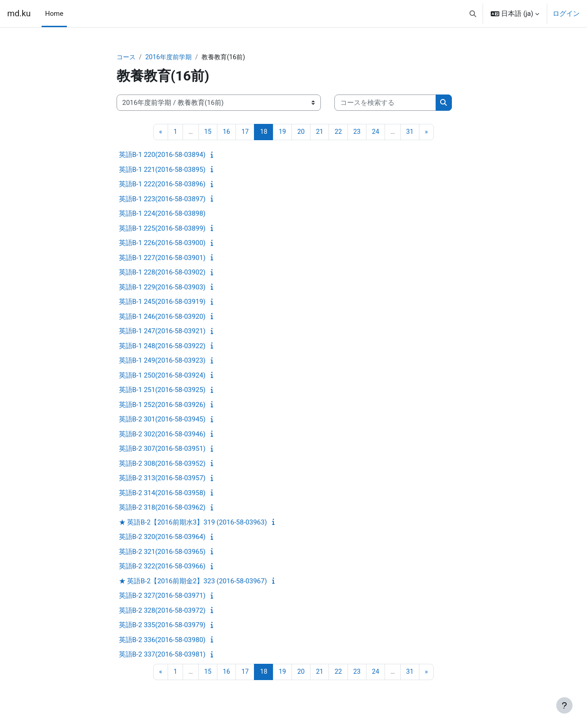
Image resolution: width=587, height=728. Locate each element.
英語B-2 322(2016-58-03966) (162, 567)
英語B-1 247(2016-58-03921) (162, 332)
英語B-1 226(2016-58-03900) (162, 244)
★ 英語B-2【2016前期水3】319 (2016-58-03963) (193, 523)
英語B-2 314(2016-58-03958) (162, 493)
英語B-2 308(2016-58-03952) (162, 464)
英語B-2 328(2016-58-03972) (162, 611)
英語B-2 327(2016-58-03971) (162, 596)
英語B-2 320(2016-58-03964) (162, 538)
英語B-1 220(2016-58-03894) (162, 156)
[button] (473, 14)
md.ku (19, 14)
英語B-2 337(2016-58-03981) (162, 655)
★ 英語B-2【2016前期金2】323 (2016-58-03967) (193, 581)
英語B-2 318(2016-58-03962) (162, 508)
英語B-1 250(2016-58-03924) (162, 376)
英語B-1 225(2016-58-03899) (162, 229)
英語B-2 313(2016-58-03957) (162, 479)
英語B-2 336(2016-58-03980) (162, 640)
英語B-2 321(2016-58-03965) (162, 552)
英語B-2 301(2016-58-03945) (162, 420)
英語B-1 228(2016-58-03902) (162, 273)
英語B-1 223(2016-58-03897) (162, 199)
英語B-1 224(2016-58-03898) (162, 214)
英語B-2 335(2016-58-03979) (162, 626)
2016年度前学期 (171, 57)
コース (127, 57)
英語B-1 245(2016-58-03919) (162, 303)
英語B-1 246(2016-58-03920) (162, 317)
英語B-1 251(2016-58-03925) (162, 391)
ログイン (566, 14)
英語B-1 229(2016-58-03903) (162, 288)
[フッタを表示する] (564, 705)
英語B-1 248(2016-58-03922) (162, 346)
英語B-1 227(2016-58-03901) (162, 258)
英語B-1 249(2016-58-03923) (162, 361)
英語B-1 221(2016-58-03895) (162, 170)
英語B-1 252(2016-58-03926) (162, 405)
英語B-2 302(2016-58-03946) (162, 435)
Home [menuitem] (54, 14)
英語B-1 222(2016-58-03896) (162, 185)
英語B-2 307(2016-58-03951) (162, 449)
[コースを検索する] (385, 103)
